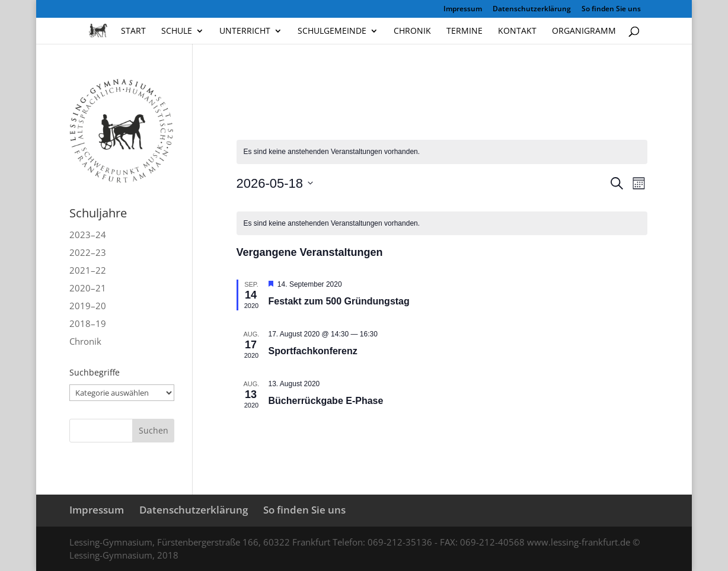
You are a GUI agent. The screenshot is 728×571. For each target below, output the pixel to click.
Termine (464, 31)
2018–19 (88, 323)
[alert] (442, 224)
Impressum (463, 9)
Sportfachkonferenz (314, 351)
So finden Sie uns (611, 9)
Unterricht (245, 31)
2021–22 (88, 270)
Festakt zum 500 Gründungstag (341, 301)
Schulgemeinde (332, 31)
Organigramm (584, 31)
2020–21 (88, 288)
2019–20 (88, 306)
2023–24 (88, 235)
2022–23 (88, 252)
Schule (177, 31)
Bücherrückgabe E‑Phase (326, 401)
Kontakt (517, 31)
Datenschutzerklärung (532, 9)
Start (133, 31)
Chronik (412, 31)
